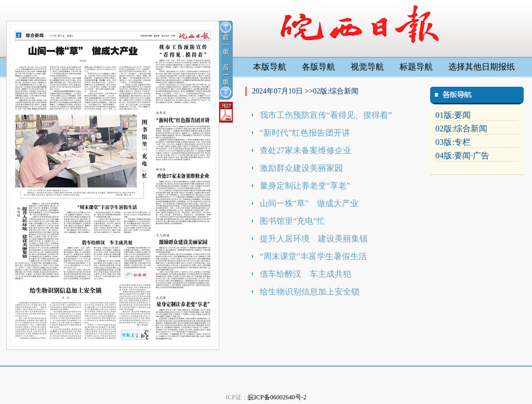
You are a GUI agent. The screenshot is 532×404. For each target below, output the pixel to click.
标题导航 (416, 67)
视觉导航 (367, 67)
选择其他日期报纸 (482, 67)
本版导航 (270, 67)
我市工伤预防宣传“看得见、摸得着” (326, 115)
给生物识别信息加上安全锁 (310, 292)
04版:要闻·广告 (462, 156)
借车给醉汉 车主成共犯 (305, 274)
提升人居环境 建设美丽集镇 (314, 239)
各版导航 (318, 67)
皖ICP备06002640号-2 (277, 397)
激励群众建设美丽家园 (301, 168)
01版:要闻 (453, 115)
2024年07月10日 (278, 91)
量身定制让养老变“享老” (305, 186)
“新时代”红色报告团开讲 (305, 133)
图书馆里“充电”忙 (292, 221)
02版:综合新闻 (336, 91)
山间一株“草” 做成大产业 (309, 203)
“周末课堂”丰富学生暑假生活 (313, 256)
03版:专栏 (453, 142)
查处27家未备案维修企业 (305, 150)
